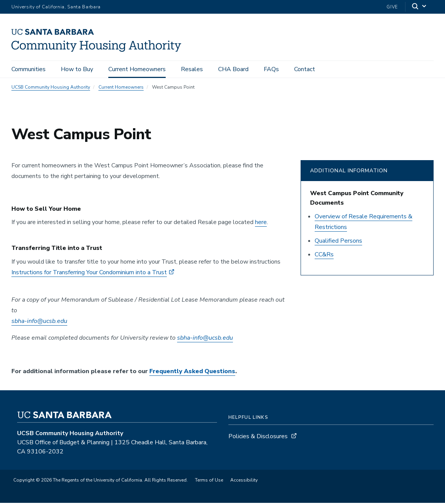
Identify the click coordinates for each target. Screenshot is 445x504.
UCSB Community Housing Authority (51, 88)
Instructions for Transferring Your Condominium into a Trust (89, 273)
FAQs (271, 69)
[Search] (420, 7)
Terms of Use (209, 481)
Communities (29, 69)
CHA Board (233, 69)
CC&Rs (324, 256)
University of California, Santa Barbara (56, 7)
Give (392, 7)
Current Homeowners (137, 69)
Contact (305, 69)
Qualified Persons (338, 242)
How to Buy (77, 69)
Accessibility (244, 481)
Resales (192, 69)
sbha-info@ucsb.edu (39, 322)
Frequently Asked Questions (192, 372)
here (261, 224)
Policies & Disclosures (258, 437)
